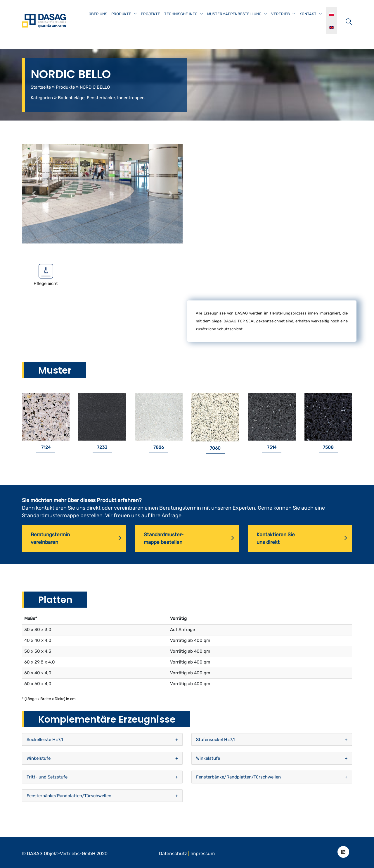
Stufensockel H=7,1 (215, 740)
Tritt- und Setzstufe (47, 777)
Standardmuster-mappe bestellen (189, 538)
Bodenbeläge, (72, 98)
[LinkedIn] (343, 852)
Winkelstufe (39, 758)
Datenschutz (173, 854)
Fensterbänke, (101, 98)
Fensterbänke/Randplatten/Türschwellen (238, 777)
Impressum (203, 854)
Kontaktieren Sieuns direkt (302, 538)
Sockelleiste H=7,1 (45, 740)
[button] (34, 194)
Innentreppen (131, 98)
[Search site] (349, 21)
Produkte (65, 87)
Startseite (41, 87)
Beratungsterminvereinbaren (76, 538)
